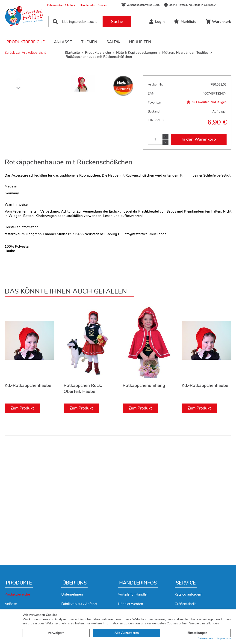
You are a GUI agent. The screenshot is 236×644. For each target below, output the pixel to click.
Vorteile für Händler (133, 594)
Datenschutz (205, 639)
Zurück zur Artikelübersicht (25, 53)
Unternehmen (72, 594)
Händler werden (131, 604)
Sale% (113, 42)
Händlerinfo (87, 5)
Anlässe (63, 42)
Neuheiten (140, 42)
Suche (117, 22)
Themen (89, 42)
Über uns (75, 583)
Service (102, 5)
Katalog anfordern (189, 594)
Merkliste (185, 22)
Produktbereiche (26, 42)
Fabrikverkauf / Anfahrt (62, 5)
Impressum (224, 639)
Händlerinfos (138, 583)
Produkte (19, 583)
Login (157, 22)
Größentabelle (186, 604)
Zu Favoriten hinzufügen (207, 102)
